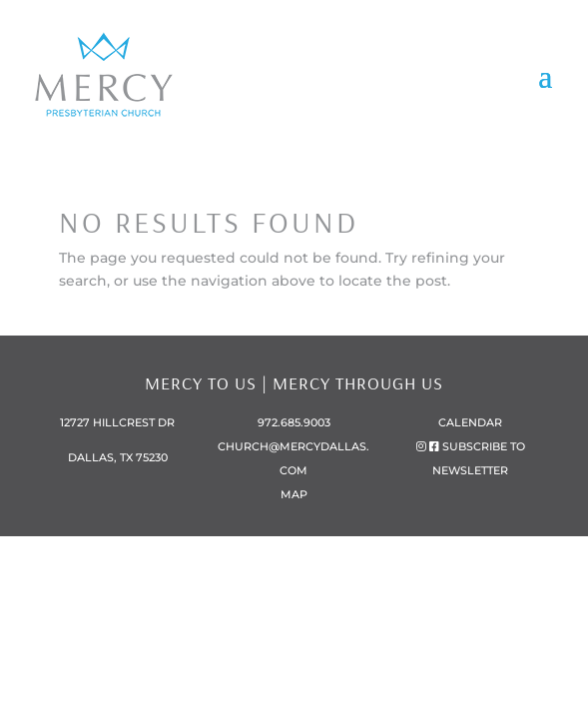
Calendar (470, 422)
